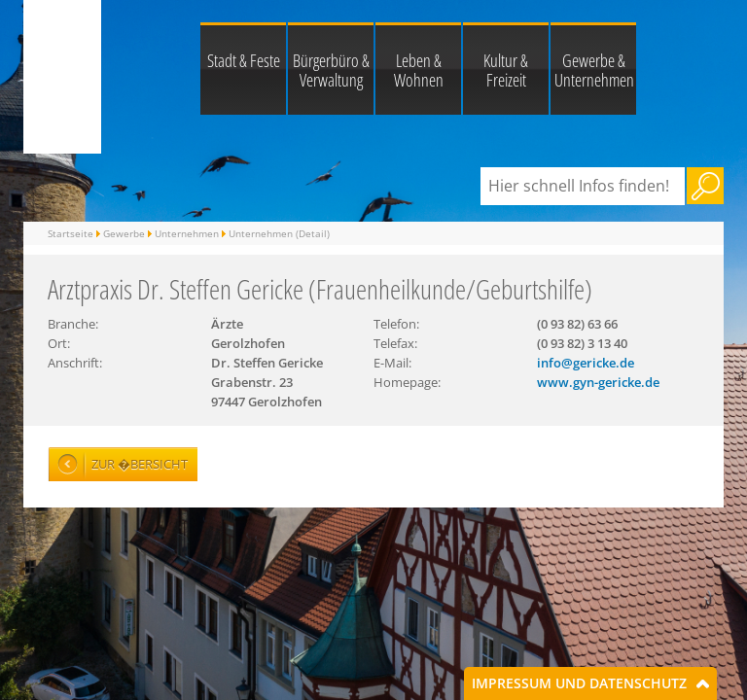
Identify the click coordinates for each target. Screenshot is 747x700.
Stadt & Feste (244, 60)
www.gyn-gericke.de (598, 382)
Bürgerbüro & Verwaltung (331, 70)
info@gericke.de (586, 363)
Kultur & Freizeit (506, 70)
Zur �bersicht (140, 464)
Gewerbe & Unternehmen (594, 70)
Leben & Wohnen (419, 70)
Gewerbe (124, 233)
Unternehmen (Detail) (279, 233)
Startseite (71, 233)
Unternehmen (187, 233)
